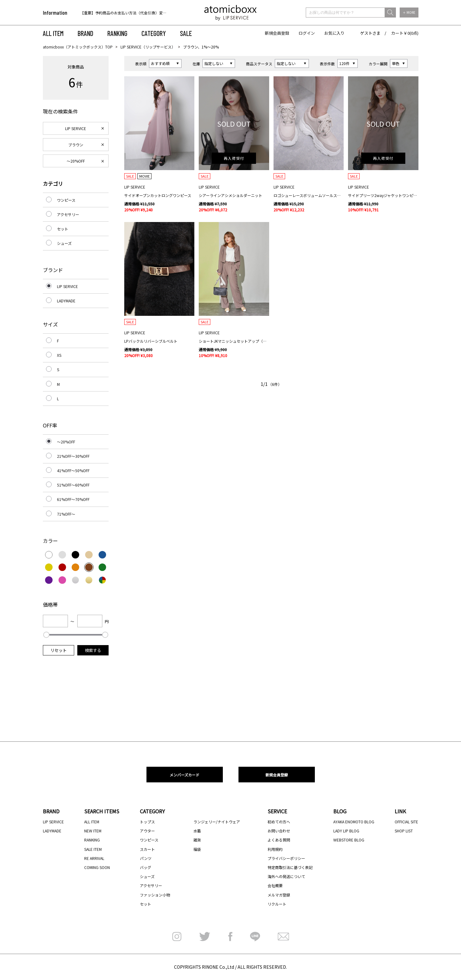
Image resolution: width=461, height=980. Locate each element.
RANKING (117, 33)
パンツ (146, 858)
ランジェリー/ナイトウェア (217, 822)
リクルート (277, 904)
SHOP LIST (404, 831)
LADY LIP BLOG (346, 831)
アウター (147, 831)
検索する (93, 650)
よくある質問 (279, 840)
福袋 (197, 849)
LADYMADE (66, 301)
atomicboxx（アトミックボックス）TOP (78, 47)
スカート (147, 849)
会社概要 (275, 885)
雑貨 (197, 840)
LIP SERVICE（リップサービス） (148, 47)
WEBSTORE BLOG (349, 840)
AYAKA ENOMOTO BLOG (354, 822)
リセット (59, 650)
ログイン (307, 33)
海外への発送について (286, 876)
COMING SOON (97, 867)
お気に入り (334, 33)
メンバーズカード (184, 775)
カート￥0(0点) (405, 33)
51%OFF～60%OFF (73, 485)
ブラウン (76, 145)
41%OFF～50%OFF (73, 470)
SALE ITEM (93, 849)
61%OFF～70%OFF (73, 499)
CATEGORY (154, 33)
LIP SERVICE (76, 128)
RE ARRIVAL (94, 858)
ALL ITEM (53, 33)
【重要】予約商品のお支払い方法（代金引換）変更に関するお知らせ (138, 13)
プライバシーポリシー (286, 858)
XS (59, 355)
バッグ (146, 867)
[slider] (46, 635)
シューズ (64, 243)
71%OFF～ (66, 514)
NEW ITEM (93, 831)
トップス (147, 822)
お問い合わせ (279, 831)
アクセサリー (68, 214)
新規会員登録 (277, 33)
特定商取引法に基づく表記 (290, 867)
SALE (186, 33)
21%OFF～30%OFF (73, 456)
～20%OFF (76, 161)
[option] (120, 13)
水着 (197, 831)
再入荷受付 (234, 158)
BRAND (85, 33)
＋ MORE (409, 12)
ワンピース (66, 200)
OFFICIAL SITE (406, 822)
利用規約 (275, 849)
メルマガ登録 (279, 895)
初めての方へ (279, 822)
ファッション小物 (155, 895)
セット (63, 229)
